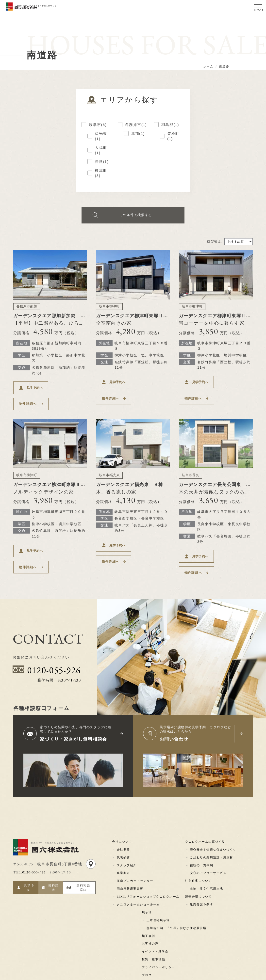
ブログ (148, 929)
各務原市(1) (136, 124)
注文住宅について (199, 845)
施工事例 (149, 894)
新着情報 (149, 943)
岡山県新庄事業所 (130, 852)
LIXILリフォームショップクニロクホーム (148, 859)
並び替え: (215, 243)
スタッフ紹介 (126, 831)
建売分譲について (199, 859)
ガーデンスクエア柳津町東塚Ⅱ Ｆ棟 (217, 320)
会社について (123, 810)
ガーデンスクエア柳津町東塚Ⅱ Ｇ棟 (51, 473)
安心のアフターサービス (208, 838)
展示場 (148, 873)
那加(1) (138, 133)
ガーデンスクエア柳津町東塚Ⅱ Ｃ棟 (134, 320)
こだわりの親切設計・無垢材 (211, 824)
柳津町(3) (101, 173)
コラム (148, 936)
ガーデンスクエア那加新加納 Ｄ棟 (49, 320)
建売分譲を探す (201, 866)
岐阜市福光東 (109, 461)
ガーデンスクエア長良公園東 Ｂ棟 (214, 473)
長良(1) (102, 161)
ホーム (208, 66)
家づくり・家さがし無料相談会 (75, 709)
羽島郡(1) (170, 124)
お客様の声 (151, 901)
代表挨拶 (123, 824)
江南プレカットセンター (135, 845)
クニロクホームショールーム (138, 866)
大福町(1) (101, 150)
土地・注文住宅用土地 (206, 852)
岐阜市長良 (190, 461)
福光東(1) (101, 136)
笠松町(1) (173, 136)
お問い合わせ (175, 709)
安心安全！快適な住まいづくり (213, 817)
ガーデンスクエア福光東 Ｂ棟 (131, 470)
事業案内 (123, 838)
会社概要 (123, 817)
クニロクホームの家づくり (206, 810)
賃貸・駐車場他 (154, 915)
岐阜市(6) (98, 124)
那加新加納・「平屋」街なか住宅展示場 (176, 887)
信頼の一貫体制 (201, 831)
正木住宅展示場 (158, 880)
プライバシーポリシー (159, 922)
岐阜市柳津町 (109, 308)
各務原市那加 (27, 308)
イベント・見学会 (156, 908)
